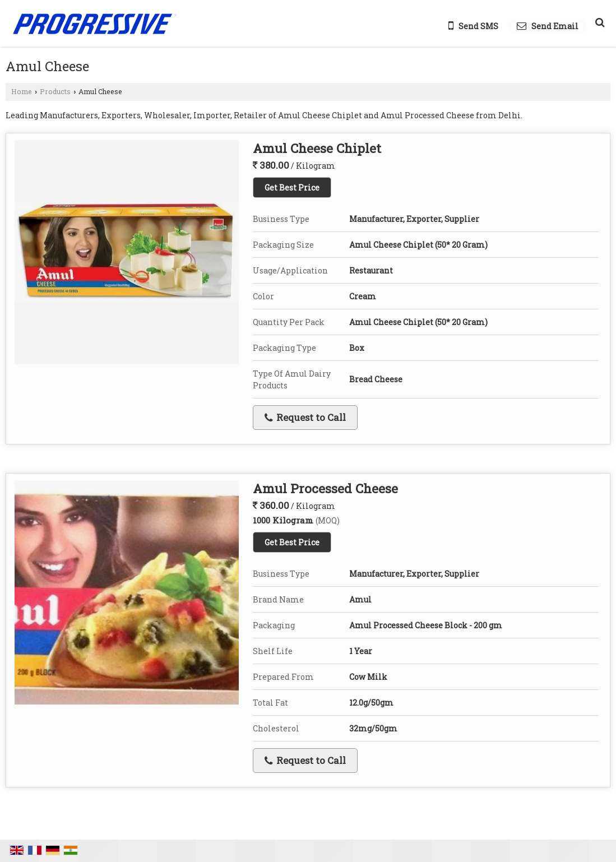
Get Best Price (292, 187)
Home (22, 91)
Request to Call (305, 417)
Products (55, 91)
